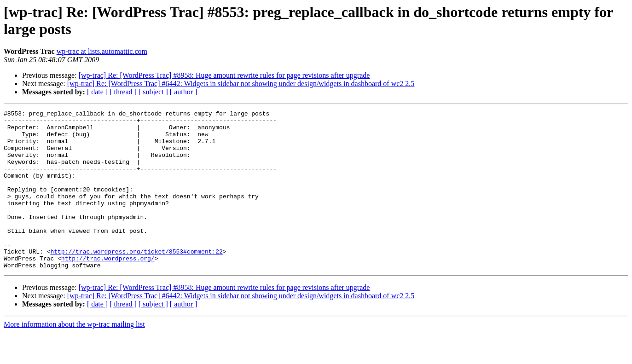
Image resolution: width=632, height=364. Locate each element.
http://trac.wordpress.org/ (108, 289)
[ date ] (97, 92)
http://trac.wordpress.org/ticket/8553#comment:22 (136, 280)
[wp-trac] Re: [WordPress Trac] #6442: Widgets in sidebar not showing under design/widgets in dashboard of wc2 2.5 (241, 84)
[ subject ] (153, 92)
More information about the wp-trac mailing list (74, 356)
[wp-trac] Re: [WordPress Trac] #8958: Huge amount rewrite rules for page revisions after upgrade (224, 75)
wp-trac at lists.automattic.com (102, 51)
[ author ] (184, 92)
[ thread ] (123, 92)
